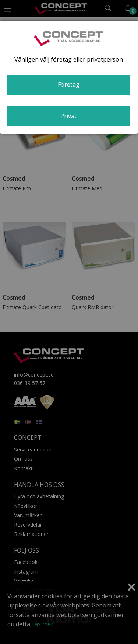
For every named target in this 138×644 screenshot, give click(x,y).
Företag (69, 84)
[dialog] (69, 77)
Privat (68, 116)
